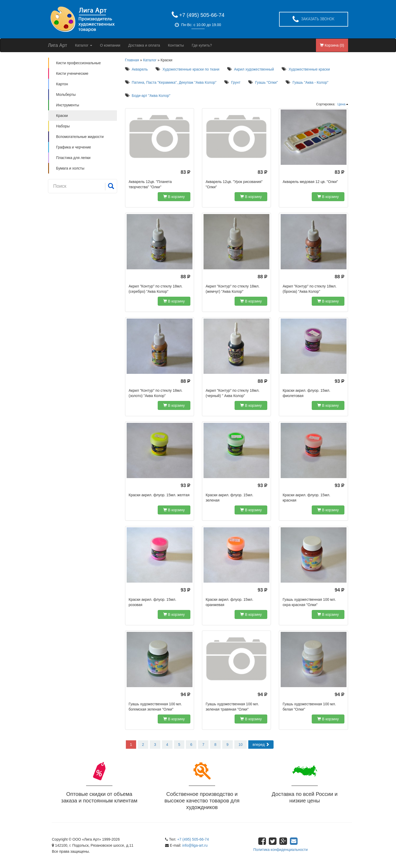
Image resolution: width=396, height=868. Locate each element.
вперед (261, 745)
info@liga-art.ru (195, 845)
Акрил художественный (254, 69)
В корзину (174, 197)
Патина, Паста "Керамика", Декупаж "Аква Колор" (174, 82)
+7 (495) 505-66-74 (202, 15)
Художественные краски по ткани (191, 69)
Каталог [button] (84, 45)
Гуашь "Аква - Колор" (310, 82)
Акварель (140, 69)
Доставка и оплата (144, 45)
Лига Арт (58, 45)
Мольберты (66, 95)
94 (340, 590)
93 (340, 381)
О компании (110, 45)
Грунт (236, 82)
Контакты (176, 45)
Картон (62, 84)
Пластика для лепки (73, 158)
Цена (341, 104)
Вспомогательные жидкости (80, 137)
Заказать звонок (313, 19)
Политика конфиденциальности (281, 850)
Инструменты (68, 105)
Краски (62, 116)
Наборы (63, 126)
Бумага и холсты (70, 168)
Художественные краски (309, 69)
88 (185, 277)
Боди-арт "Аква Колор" (151, 96)
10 (241, 745)
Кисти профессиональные (78, 63)
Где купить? (202, 45)
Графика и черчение (74, 147)
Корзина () (332, 45)
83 (185, 172)
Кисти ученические (72, 73)
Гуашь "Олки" (266, 82)
